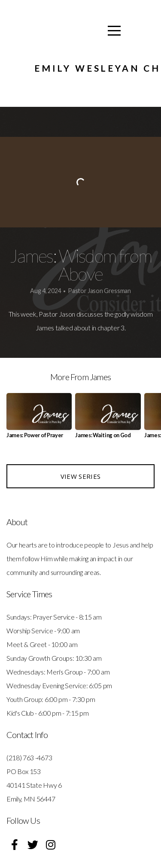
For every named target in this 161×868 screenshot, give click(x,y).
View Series (80, 476)
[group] (39, 419)
